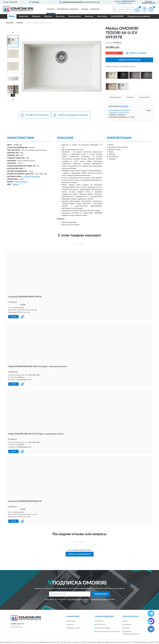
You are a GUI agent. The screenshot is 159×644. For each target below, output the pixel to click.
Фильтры (48, 16)
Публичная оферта (103, 627)
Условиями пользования (100, 599)
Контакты (95, 9)
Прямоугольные (21, 182)
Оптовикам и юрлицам (68, 9)
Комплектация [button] (144, 97)
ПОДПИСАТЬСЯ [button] (101, 594)
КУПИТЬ (13, 316)
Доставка (72, 620)
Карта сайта (101, 624)
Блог (126, 620)
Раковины (36, 16)
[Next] (13, 100)
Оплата (71, 624)
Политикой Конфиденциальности (79, 599)
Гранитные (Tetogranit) (32, 177)
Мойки (12, 16)
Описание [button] (130, 97)
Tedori (22, 179)
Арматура (89, 16)
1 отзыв (23, 305)
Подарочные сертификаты (139, 16)
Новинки (127, 624)
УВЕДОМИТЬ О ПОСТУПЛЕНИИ (129, 60)
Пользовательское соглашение (108, 631)
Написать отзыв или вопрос (80, 554)
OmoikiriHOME (117, 16)
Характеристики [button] (115, 97)
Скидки (127, 627)
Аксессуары (102, 16)
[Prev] (13, 33)
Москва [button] (124, 106)
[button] (125, 3)
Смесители (23, 16)
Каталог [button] (51, 9)
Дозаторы (60, 16)
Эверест (16, 184)
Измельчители (75, 16)
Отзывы (85, 9)
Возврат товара (74, 627)
